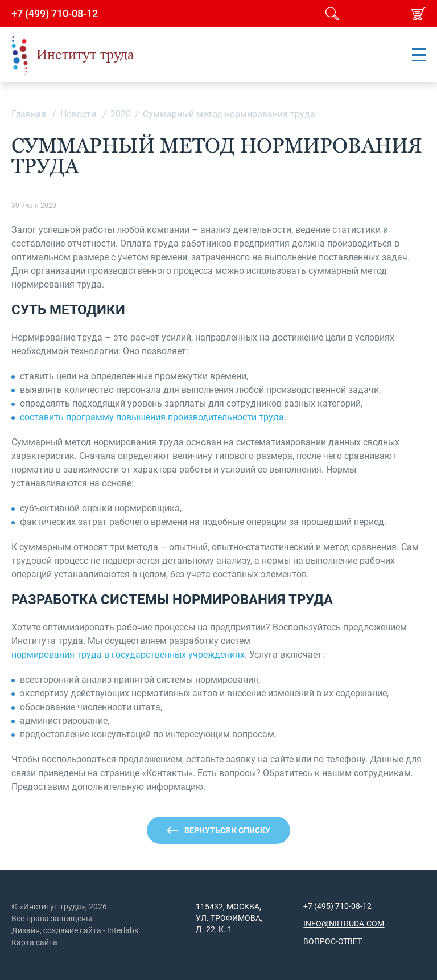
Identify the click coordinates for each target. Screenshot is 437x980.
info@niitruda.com (344, 924)
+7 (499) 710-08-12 (55, 14)
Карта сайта (34, 942)
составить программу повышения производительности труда (152, 417)
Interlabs (123, 930)
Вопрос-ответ (333, 941)
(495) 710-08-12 (342, 906)
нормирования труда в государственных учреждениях (128, 655)
